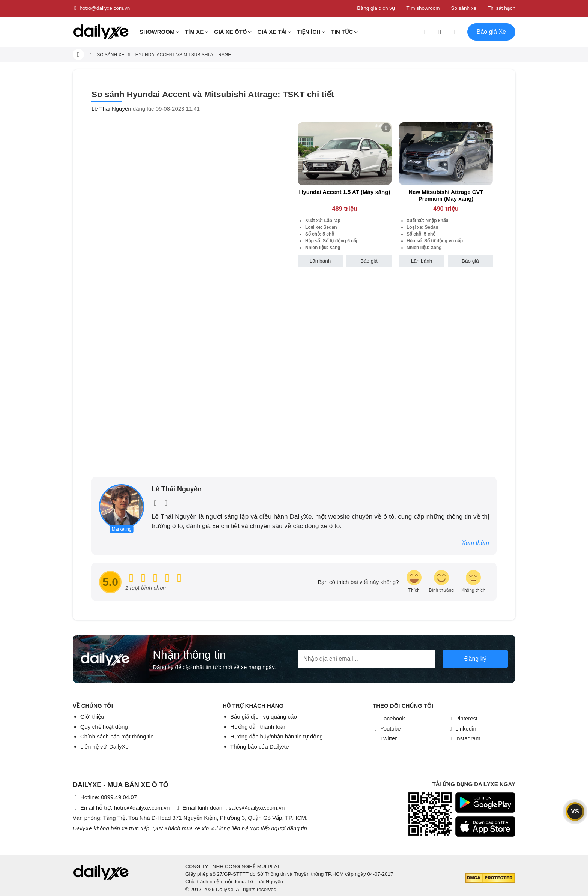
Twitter (385, 738)
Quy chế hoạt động (104, 727)
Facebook (389, 718)
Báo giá (369, 261)
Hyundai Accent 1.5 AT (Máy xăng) (345, 192)
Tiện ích (309, 32)
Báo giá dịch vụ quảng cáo (264, 717)
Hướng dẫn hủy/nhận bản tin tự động (277, 736)
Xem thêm (475, 543)
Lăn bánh (320, 261)
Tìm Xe (194, 32)
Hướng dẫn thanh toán (258, 727)
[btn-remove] (386, 128)
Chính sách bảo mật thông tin (117, 736)
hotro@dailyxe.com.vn (101, 8)
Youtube (387, 729)
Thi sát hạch (501, 8)
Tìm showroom (423, 8)
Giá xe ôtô (231, 32)
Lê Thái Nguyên (111, 109)
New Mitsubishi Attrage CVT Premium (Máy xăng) (446, 195)
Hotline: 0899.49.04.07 (105, 797)
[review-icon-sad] (473, 582)
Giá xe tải (272, 32)
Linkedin (462, 729)
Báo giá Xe (491, 32)
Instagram (464, 738)
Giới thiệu (92, 717)
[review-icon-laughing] (414, 582)
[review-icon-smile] (441, 582)
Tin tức (342, 32)
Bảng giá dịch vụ (376, 8)
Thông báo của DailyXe (260, 747)
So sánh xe (463, 8)
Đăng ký (475, 659)
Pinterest (463, 718)
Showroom (157, 32)
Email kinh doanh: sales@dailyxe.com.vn (230, 808)
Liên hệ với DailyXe (104, 747)
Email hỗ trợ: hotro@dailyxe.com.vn (121, 808)
